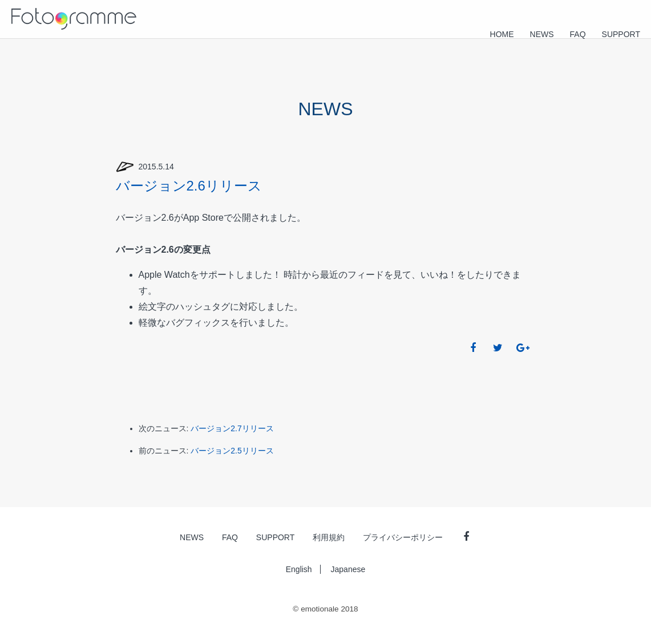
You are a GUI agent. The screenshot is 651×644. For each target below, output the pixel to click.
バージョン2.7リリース (232, 428)
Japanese (348, 569)
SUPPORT (621, 34)
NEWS (542, 34)
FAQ (578, 34)
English (299, 569)
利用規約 (329, 537)
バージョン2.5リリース (232, 451)
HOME (502, 34)
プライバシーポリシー (403, 537)
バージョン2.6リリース (189, 186)
